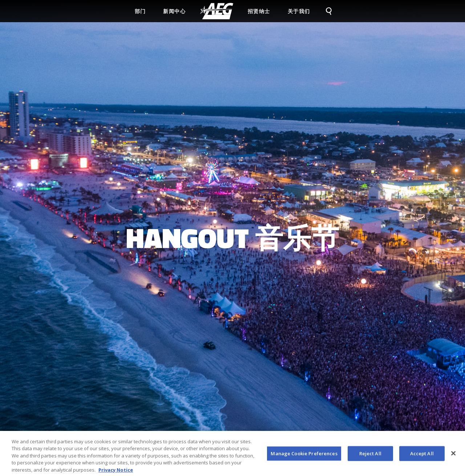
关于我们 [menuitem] (299, 11)
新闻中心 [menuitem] (174, 11)
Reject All (370, 455)
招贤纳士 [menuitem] (259, 11)
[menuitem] (217, 11)
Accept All (422, 455)
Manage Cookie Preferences (304, 455)
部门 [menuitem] (140, 11)
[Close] (453, 455)
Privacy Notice (116, 472)
